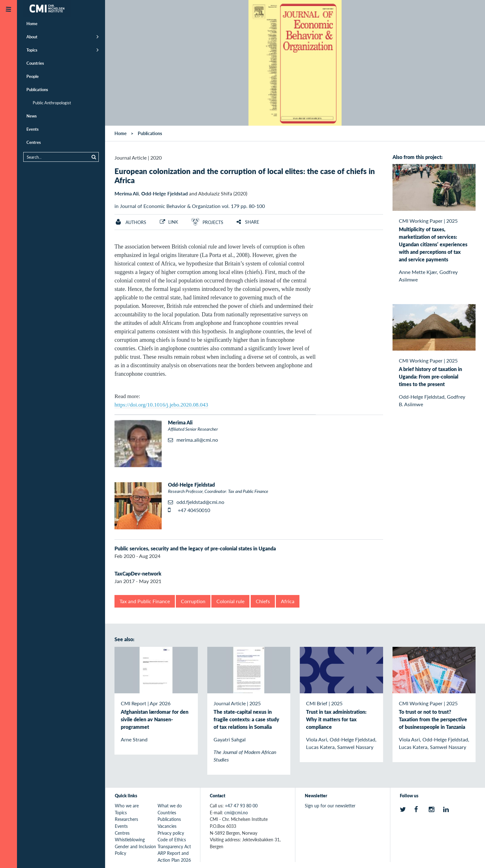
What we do (170, 805)
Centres (34, 142)
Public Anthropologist (52, 103)
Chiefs (263, 601)
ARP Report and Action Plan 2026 (174, 856)
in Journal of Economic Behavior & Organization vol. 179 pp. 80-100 (190, 206)
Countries (35, 63)
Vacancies (167, 826)
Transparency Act (174, 846)
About (32, 37)
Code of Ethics (172, 839)
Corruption (193, 601)
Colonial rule (230, 601)
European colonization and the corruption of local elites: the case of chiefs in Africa (245, 175)
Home (32, 23)
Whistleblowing (130, 839)
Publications (37, 89)
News (32, 116)
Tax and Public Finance (145, 601)
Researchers (126, 819)
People (33, 76)
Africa (288, 601)
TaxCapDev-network (138, 573)
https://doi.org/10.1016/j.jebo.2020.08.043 (161, 405)
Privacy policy (171, 833)
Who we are (127, 805)
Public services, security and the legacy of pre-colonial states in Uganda (195, 548)
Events (33, 129)
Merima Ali (127, 193)
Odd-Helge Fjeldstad (164, 193)
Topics (32, 50)
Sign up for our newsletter (330, 805)
